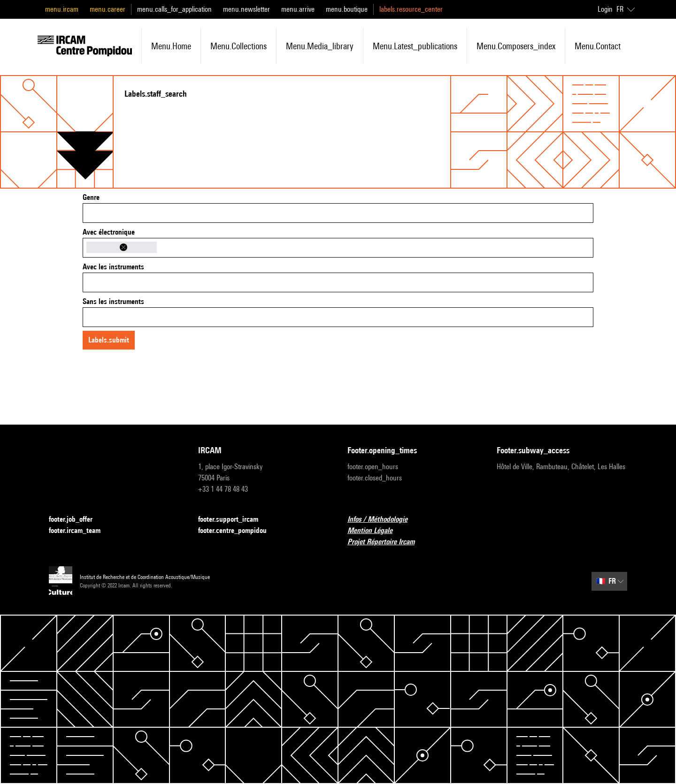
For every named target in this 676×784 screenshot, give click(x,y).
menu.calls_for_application (174, 9)
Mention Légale (376, 531)
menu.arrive (298, 9)
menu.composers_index (516, 46)
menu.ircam (62, 9)
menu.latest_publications (415, 46)
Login (605, 9)
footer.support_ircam (234, 520)
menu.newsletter (246, 9)
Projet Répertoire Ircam (387, 542)
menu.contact (598, 46)
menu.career (108, 9)
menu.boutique (347, 9)
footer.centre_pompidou (238, 531)
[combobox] (338, 213)
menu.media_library (320, 46)
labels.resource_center (411, 9)
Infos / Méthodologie (383, 520)
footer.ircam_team (80, 531)
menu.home (171, 46)
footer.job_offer (76, 520)
